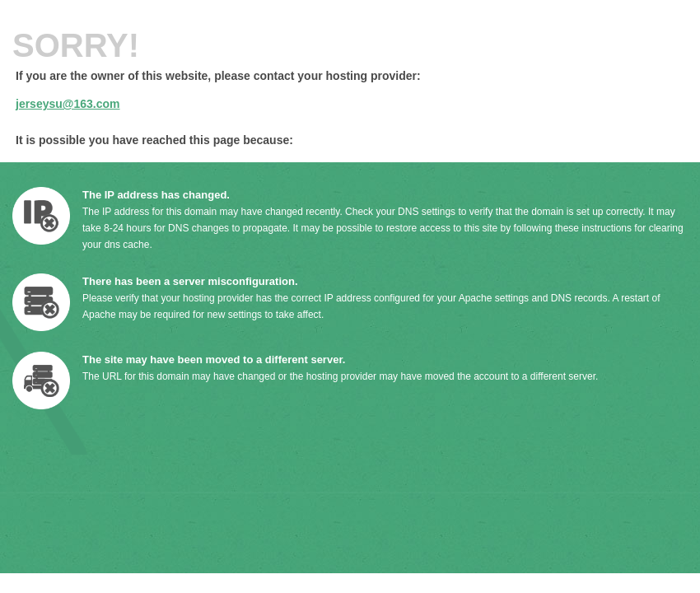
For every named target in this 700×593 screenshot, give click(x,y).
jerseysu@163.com (68, 104)
